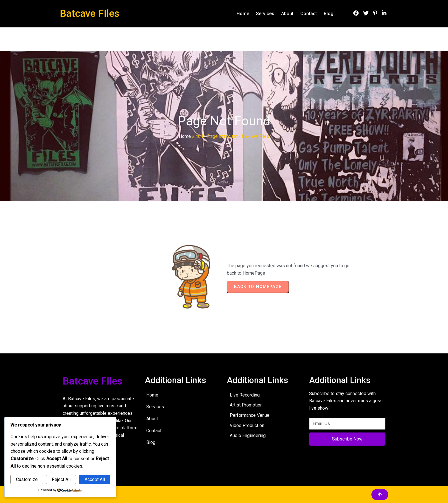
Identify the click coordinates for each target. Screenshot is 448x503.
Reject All (61, 479)
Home (185, 136)
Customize (27, 479)
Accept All (95, 479)
